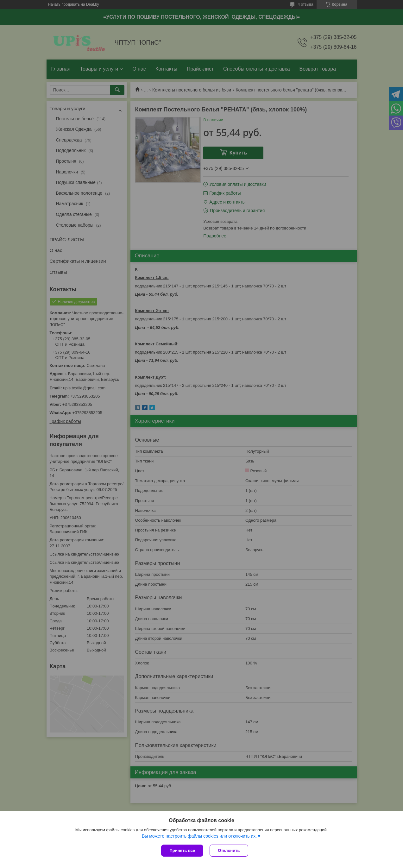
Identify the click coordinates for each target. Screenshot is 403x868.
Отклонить (229, 850)
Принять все (182, 850)
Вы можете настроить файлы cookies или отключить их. (199, 836)
